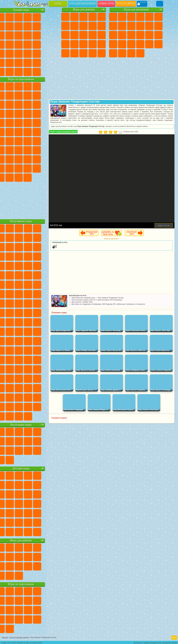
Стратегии (131, 17)
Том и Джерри (46, 132)
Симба (28, 168)
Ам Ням (55, 104)
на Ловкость (19, 26)
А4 (28, 150)
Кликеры (55, 35)
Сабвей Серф (37, 104)
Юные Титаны (55, 132)
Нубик (28, 159)
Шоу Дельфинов (19, 113)
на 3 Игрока (19, 62)
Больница (83, 44)
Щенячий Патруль (37, 86)
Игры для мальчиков (82, 3)
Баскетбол (55, 62)
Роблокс (19, 159)
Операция (102, 44)
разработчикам (170, 642)
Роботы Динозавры (158, 35)
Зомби (149, 17)
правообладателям (152, 642)
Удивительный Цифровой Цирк (46, 177)
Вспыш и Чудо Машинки (46, 113)
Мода (83, 53)
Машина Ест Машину (131, 44)
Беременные (65, 44)
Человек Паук (46, 123)
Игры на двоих (126, 3)
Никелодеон (28, 62)
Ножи (37, 44)
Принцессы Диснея (74, 53)
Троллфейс (46, 95)
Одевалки (74, 35)
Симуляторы (37, 17)
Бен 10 (149, 44)
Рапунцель (74, 44)
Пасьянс (19, 44)
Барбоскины (19, 123)
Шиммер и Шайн (28, 132)
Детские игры (37, 468)
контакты (138, 642)
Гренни (46, 150)
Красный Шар (37, 95)
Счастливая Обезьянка (37, 132)
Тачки (37, 113)
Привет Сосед (37, 159)
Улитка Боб (28, 95)
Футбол (122, 17)
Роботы (140, 35)
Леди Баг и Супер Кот (55, 95)
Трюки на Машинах (37, 53)
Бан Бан (55, 168)
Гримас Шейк (28, 177)
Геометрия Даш (46, 26)
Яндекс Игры (28, 26)
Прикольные (55, 44)
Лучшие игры (37, 9)
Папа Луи (102, 35)
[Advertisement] (37, 200)
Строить (46, 72)
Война (37, 72)
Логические (46, 35)
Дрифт (158, 44)
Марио (37, 123)
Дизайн (102, 53)
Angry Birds (46, 104)
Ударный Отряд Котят (28, 123)
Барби (93, 17)
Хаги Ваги (55, 150)
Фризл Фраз (55, 123)
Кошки (65, 35)
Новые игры (106, 3)
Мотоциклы (140, 26)
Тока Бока (55, 159)
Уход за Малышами (93, 53)
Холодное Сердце (102, 26)
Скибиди (19, 177)
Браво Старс (55, 141)
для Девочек (28, 17)
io (28, 35)
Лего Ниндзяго (55, 86)
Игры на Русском (28, 44)
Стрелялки (140, 53)
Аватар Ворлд (19, 168)
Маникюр (93, 44)
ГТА (140, 44)
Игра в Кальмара (19, 150)
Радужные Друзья (46, 159)
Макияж (65, 53)
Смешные (19, 35)
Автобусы (113, 53)
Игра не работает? (124, 239)
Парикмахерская (83, 35)
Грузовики (158, 26)
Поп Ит (37, 26)
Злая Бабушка (19, 104)
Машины (122, 26)
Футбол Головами (28, 72)
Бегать (131, 53)
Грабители (122, 44)
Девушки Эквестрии (74, 17)
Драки (113, 35)
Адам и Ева (19, 132)
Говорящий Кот (46, 86)
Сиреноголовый (37, 141)
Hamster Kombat (37, 177)
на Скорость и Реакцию (28, 53)
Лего (28, 104)
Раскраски (83, 26)
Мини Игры (19, 53)
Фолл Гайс (28, 141)
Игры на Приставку (55, 72)
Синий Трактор (19, 141)
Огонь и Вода (83, 17)
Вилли (19, 86)
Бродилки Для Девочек (74, 26)
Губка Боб (28, 86)
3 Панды (28, 113)
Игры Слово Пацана (37, 168)
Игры (58, 3)
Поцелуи (93, 35)
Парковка (113, 17)
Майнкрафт (113, 26)
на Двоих (55, 17)
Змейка (46, 53)
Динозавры (46, 44)
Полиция (149, 35)
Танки (140, 17)
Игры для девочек (84, 9)
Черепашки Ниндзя (131, 26)
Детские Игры (46, 17)
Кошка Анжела (93, 26)
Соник (55, 113)
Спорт (55, 26)
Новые (19, 17)
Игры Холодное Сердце (79, 132)
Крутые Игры (37, 62)
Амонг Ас (46, 141)
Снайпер (131, 35)
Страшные (37, 35)
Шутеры (122, 53)
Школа (46, 62)
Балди (37, 150)
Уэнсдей (46, 168)
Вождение (19, 72)
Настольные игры (37, 424)
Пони (65, 17)
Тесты (102, 17)
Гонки (122, 35)
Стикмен (149, 26)
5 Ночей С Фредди (19, 95)
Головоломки (55, 53)
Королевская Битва (158, 17)
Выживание (113, 44)
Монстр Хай (65, 26)
